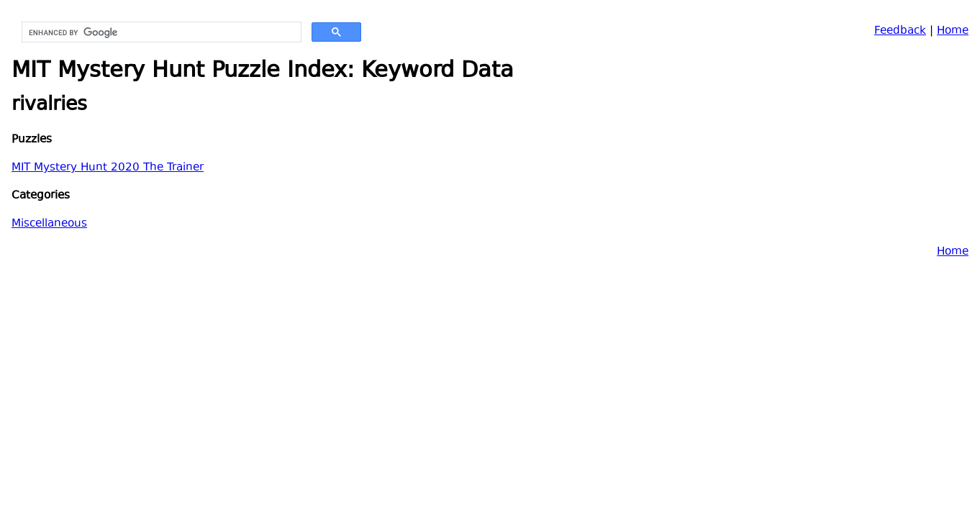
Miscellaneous (49, 224)
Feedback (900, 31)
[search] (160, 32)
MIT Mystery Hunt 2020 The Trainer (108, 168)
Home (953, 31)
